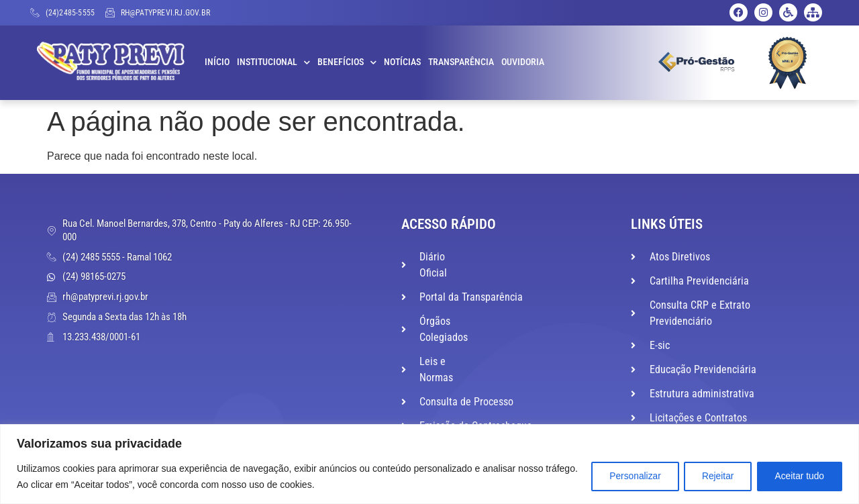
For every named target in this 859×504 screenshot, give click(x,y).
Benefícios (347, 62)
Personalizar (625, 476)
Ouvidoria (523, 62)
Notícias (402, 62)
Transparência (461, 62)
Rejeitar (712, 476)
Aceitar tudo (798, 476)
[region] (429, 464)
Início (217, 62)
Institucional (273, 62)
